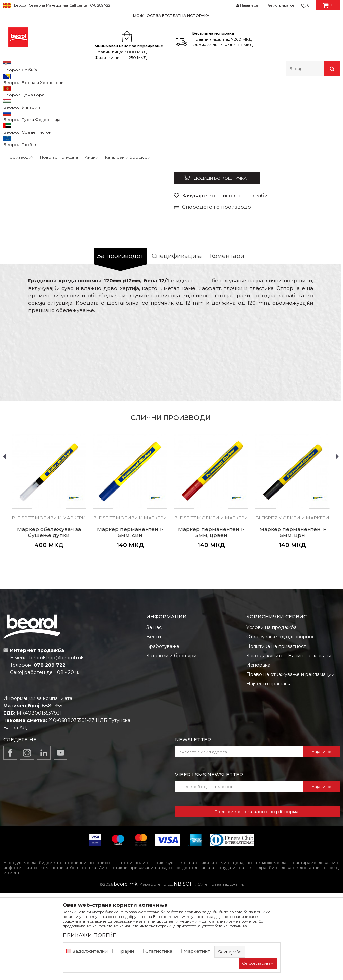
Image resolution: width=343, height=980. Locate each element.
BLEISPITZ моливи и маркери (202, 91)
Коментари (227, 343)
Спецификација (177, 343)
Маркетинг (196, 951)
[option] (171, 16)
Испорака (258, 752)
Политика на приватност (276, 733)
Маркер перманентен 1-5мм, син (130, 619)
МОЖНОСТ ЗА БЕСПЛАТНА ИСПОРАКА (171, 16)
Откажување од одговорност (282, 723)
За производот (120, 343)
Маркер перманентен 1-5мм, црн (293, 619)
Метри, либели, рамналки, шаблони (128, 91)
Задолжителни (90, 951)
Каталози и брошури (171, 742)
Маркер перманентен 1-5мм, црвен (211, 619)
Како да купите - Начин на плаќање (290, 742)
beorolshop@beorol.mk (56, 744)
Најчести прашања (269, 770)
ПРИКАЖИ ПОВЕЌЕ (89, 935)
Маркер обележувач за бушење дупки (49, 619)
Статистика (159, 951)
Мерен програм (67, 91)
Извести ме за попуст (312, 237)
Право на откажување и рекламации (291, 761)
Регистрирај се (280, 5)
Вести (154, 723)
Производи (33, 91)
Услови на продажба (272, 714)
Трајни (126, 951)
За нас (154, 714)
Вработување (163, 733)
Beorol (10, 91)
